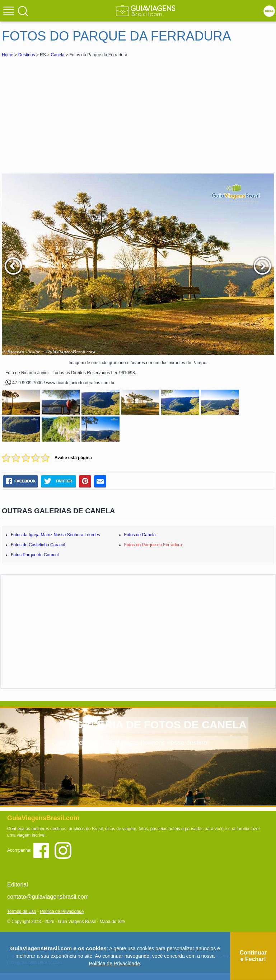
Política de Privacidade (62, 912)
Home (8, 55)
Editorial (18, 884)
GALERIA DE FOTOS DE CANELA (161, 725)
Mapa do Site (112, 922)
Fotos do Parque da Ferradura (153, 545)
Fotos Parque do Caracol (35, 555)
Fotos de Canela (140, 535)
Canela (57, 55)
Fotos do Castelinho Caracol (38, 545)
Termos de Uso (22, 912)
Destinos (27, 55)
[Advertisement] (66, 113)
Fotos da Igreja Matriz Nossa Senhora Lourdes (55, 535)
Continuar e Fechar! (253, 956)
